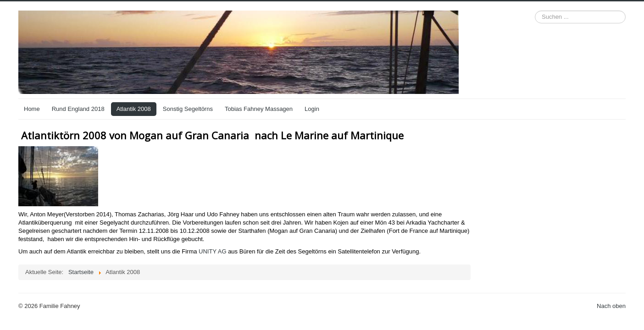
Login (312, 109)
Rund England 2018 (78, 109)
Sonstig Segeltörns (188, 109)
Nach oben (611, 306)
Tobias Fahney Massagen (259, 109)
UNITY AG (212, 251)
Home (32, 109)
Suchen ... (535, 11)
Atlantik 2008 (134, 109)
